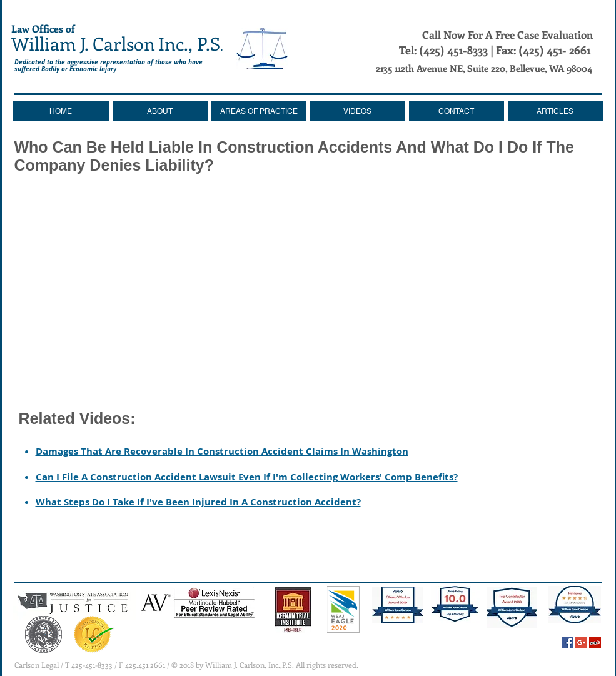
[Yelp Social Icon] (595, 643)
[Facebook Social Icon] (568, 643)
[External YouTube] (308, 290)
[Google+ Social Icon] (581, 643)
